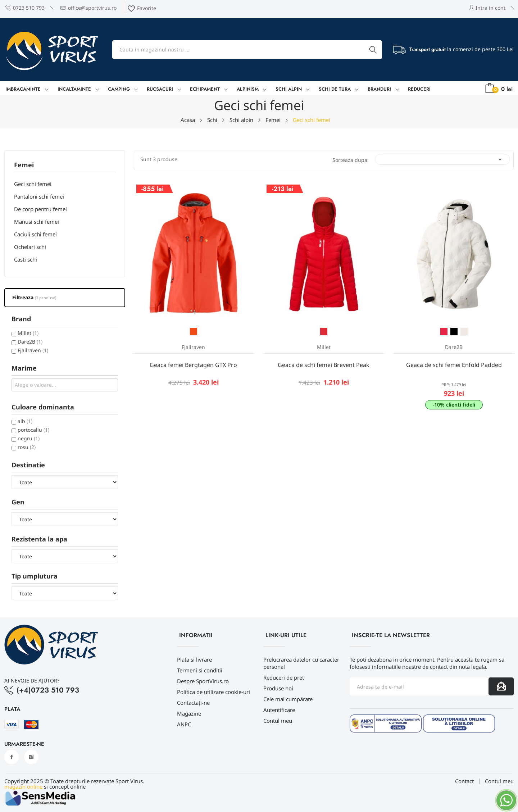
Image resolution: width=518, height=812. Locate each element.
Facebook (12, 757)
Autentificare (279, 710)
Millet (28, 333)
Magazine (189, 713)
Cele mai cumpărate (288, 699)
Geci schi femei (33, 184)
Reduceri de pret (284, 677)
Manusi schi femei (37, 222)
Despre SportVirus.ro (203, 681)
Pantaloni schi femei (39, 196)
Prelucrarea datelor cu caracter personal (301, 663)
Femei (24, 165)
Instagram (31, 757)
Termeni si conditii (200, 670)
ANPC (184, 724)
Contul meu (278, 721)
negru (29, 438)
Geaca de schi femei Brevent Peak (324, 365)
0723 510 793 (25, 8)
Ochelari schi (30, 247)
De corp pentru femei (40, 209)
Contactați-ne (193, 703)
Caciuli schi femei (35, 234)
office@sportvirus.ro (88, 8)
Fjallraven (33, 350)
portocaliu (33, 430)
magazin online (23, 786)
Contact (464, 781)
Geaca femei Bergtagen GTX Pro (193, 365)
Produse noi (278, 688)
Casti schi (26, 259)
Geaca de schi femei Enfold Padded (454, 365)
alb (25, 421)
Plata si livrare (194, 659)
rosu (27, 447)
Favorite (142, 8)
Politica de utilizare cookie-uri (213, 692)
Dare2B (30, 342)
